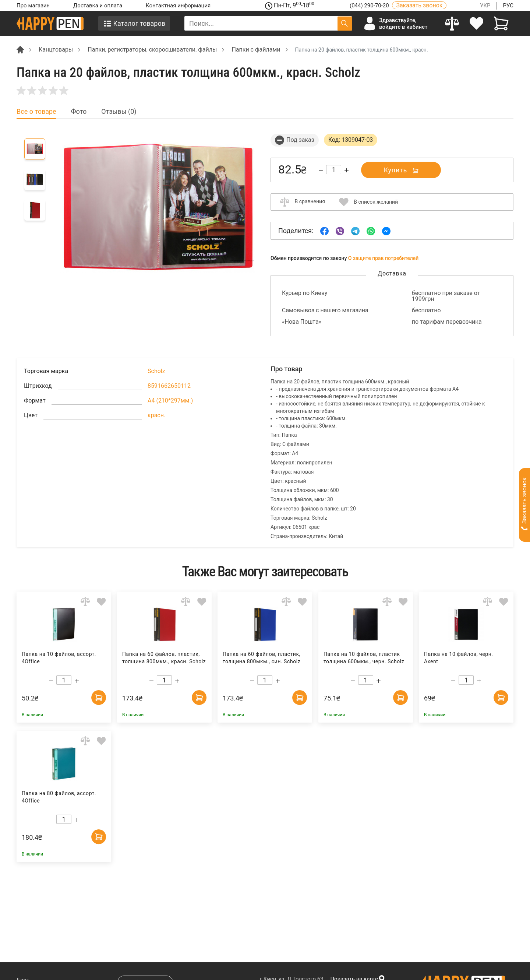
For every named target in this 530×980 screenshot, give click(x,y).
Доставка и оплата (98, 6)
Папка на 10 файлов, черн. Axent (459, 658)
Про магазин (33, 6)
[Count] (334, 170)
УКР (485, 6)
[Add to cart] (99, 698)
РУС (508, 6)
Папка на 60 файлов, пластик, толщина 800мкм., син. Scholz (262, 658)
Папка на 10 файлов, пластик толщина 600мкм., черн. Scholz (363, 658)
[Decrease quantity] (321, 170)
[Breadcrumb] (20, 49)
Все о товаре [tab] (36, 112)
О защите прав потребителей (384, 258)
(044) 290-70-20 (370, 6)
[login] (477, 23)
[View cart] (501, 23)
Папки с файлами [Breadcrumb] (256, 50)
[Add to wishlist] (101, 601)
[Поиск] (345, 23)
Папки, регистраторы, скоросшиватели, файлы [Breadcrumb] (152, 50)
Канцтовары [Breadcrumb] (56, 50)
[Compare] (452, 23)
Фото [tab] (79, 112)
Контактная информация (178, 6)
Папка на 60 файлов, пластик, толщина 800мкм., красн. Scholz (164, 658)
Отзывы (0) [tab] (119, 112)
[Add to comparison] (85, 601)
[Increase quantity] (347, 170)
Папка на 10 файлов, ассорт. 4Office (59, 658)
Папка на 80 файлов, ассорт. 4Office (59, 797)
